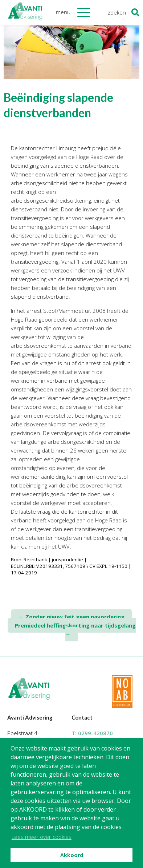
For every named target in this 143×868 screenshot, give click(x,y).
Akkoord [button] (72, 855)
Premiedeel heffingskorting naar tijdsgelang (75, 630)
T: (92, 733)
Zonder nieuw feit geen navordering (71, 617)
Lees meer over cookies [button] (42, 837)
